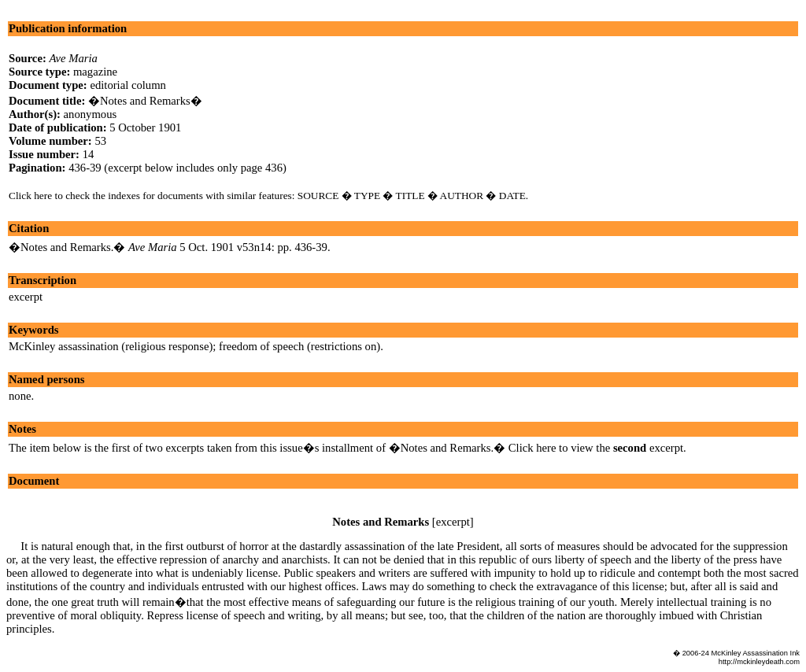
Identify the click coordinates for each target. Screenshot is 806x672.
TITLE (410, 196)
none (20, 396)
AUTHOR (462, 196)
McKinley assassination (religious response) (111, 346)
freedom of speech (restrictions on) (299, 346)
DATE (512, 196)
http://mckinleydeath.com (759, 662)
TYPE (367, 196)
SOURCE (318, 196)
